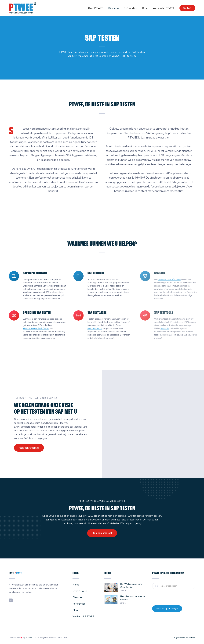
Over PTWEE (96, 8)
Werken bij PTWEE (164, 8)
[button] (114, 8)
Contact (187, 8)
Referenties (131, 8)
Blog (145, 8)
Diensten (114, 8)
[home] (23, 8)
